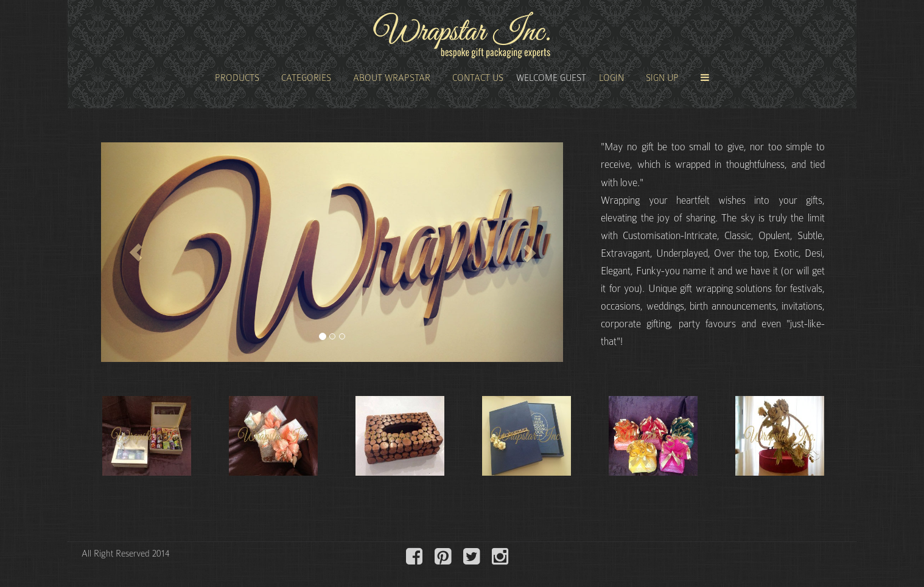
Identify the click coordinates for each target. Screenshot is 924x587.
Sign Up (662, 78)
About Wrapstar (392, 78)
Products (237, 78)
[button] (136, 252)
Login (611, 78)
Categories (306, 78)
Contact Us (478, 78)
